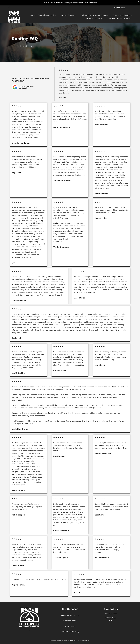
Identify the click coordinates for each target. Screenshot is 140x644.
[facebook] (9, 8)
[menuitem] (33, 15)
